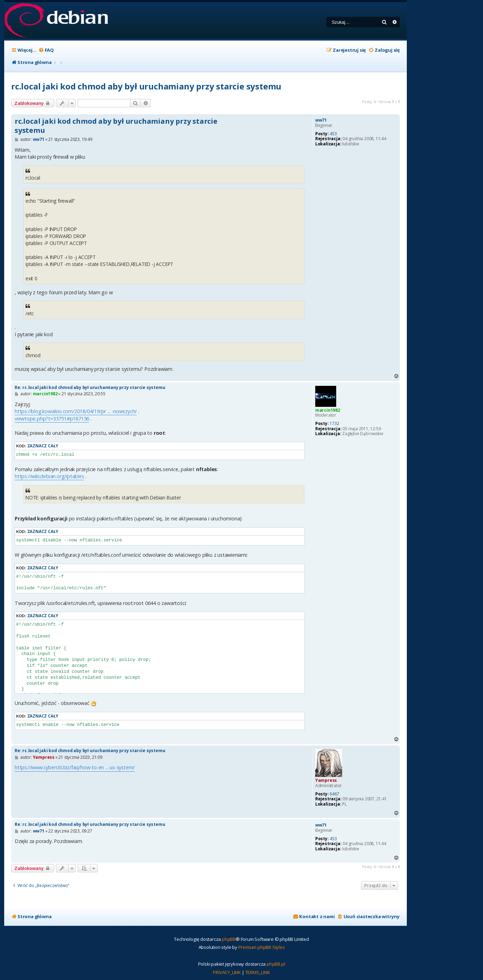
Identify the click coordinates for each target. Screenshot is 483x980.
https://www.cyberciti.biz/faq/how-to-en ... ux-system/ (75, 767)
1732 (334, 424)
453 (333, 134)
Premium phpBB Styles (262, 947)
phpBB (229, 939)
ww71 (321, 120)
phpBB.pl (276, 964)
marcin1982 (328, 410)
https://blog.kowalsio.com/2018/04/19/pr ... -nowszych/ (76, 411)
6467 (334, 794)
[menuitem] (46, 50)
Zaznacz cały (43, 446)
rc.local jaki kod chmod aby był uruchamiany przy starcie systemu (146, 86)
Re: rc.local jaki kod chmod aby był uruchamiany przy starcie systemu (90, 387)
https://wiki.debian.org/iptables (49, 476)
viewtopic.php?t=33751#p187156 (52, 419)
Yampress (326, 780)
